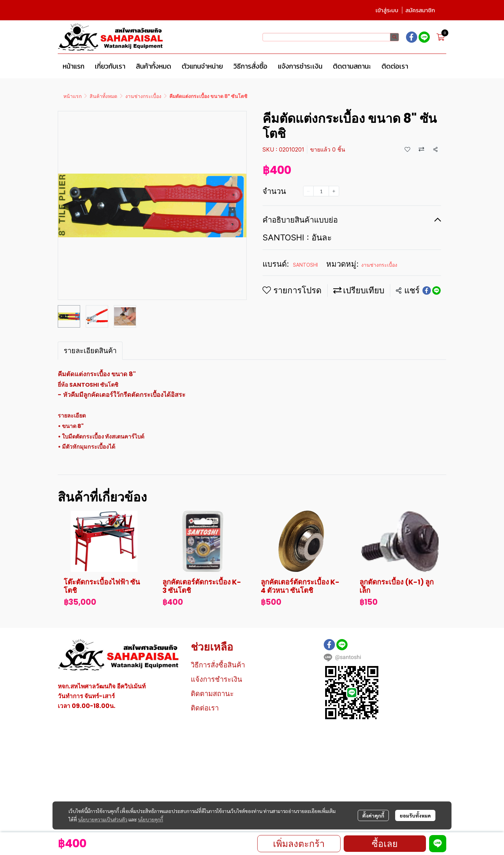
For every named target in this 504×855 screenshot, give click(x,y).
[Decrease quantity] (308, 191)
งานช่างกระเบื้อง (143, 96)
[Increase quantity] (334, 191)
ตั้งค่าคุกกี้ (373, 815)
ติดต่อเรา (205, 708)
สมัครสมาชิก (420, 10)
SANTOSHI (305, 265)
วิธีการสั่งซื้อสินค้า (218, 665)
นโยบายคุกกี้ (150, 819)
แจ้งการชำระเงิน (216, 679)
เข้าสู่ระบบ (387, 10)
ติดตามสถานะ (212, 694)
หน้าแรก (72, 96)
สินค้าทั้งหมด (103, 96)
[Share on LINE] (436, 290)
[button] (331, 37)
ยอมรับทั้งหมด (415, 815)
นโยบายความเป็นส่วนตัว (103, 819)
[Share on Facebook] (427, 290)
